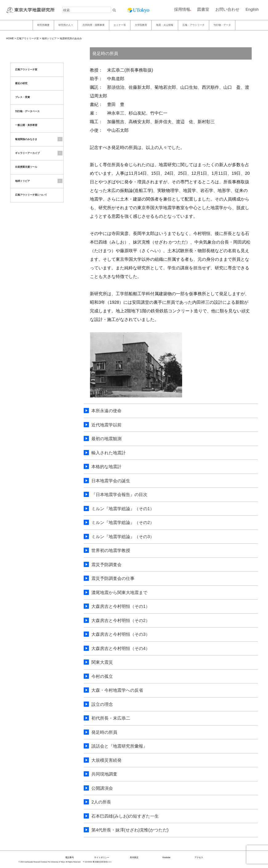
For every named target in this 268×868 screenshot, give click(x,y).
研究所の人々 (66, 25)
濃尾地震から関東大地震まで (119, 592)
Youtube (166, 857)
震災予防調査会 (106, 565)
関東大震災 (102, 662)
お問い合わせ (227, 9)
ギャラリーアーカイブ (27, 153)
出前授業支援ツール (26, 167)
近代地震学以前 (106, 425)
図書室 (203, 9)
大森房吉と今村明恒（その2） (121, 620)
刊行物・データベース (27, 111)
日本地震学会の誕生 (111, 481)
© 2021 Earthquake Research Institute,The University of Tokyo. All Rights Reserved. (50, 862)
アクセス (199, 857)
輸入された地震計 (109, 453)
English (252, 9)
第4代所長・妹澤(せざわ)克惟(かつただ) (130, 830)
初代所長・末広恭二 (111, 718)
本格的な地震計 (106, 467)
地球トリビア (49, 39)
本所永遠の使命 (106, 411)
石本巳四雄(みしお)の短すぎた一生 (125, 816)
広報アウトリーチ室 (28, 39)
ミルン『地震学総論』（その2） (123, 522)
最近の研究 (21, 83)
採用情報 (182, 9)
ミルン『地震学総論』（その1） (123, 509)
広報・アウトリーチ (194, 25)
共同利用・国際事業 (94, 25)
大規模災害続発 (106, 760)
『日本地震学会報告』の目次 (119, 495)
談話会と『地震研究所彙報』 (119, 746)
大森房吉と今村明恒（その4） (121, 648)
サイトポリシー (102, 857)
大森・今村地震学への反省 (117, 690)
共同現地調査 (104, 774)
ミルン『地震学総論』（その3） (123, 537)
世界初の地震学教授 (111, 550)
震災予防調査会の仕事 (113, 578)
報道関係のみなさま (26, 139)
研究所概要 (43, 25)
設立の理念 (102, 704)
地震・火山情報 (165, 25)
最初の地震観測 (106, 439)
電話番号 (70, 857)
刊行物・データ (222, 25)
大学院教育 (141, 25)
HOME (10, 39)
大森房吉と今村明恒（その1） (121, 606)
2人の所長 (101, 802)
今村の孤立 (102, 676)
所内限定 (134, 857)
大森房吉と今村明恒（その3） (121, 634)
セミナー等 (120, 25)
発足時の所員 (104, 732)
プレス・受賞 (22, 97)
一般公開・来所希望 (26, 125)
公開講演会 (102, 788)
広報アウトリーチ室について (31, 195)
